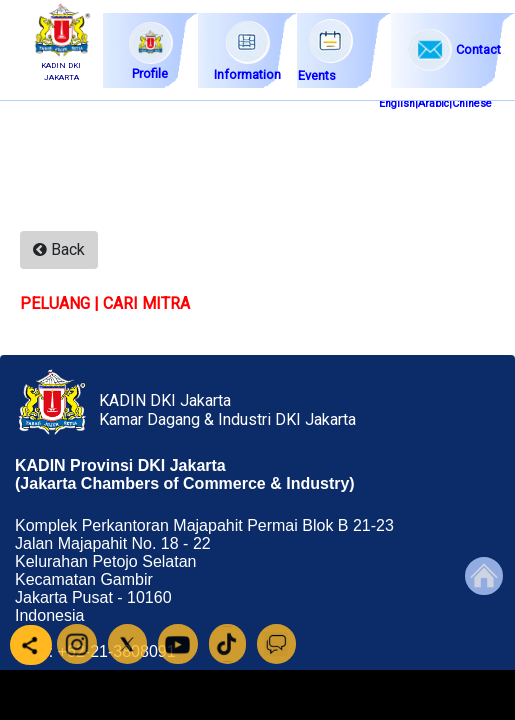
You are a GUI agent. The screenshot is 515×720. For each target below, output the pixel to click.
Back (59, 249)
